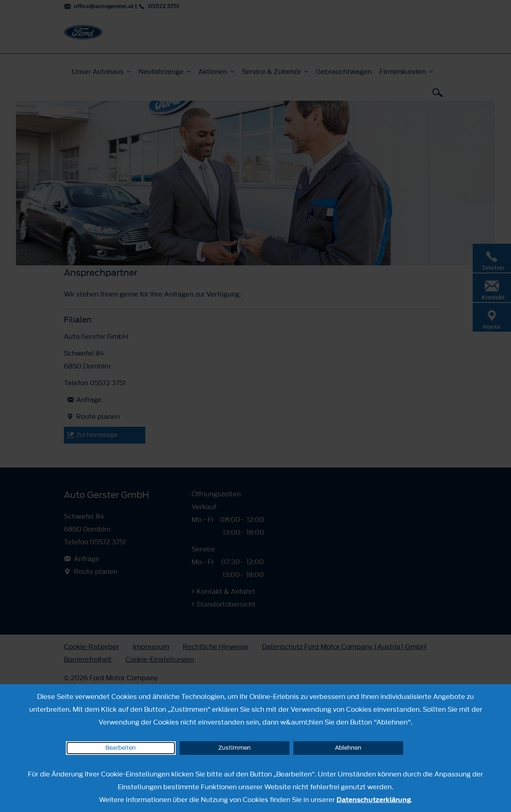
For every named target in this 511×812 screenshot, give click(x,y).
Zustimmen (235, 748)
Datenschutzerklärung (374, 800)
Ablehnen (348, 748)
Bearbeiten (121, 748)
